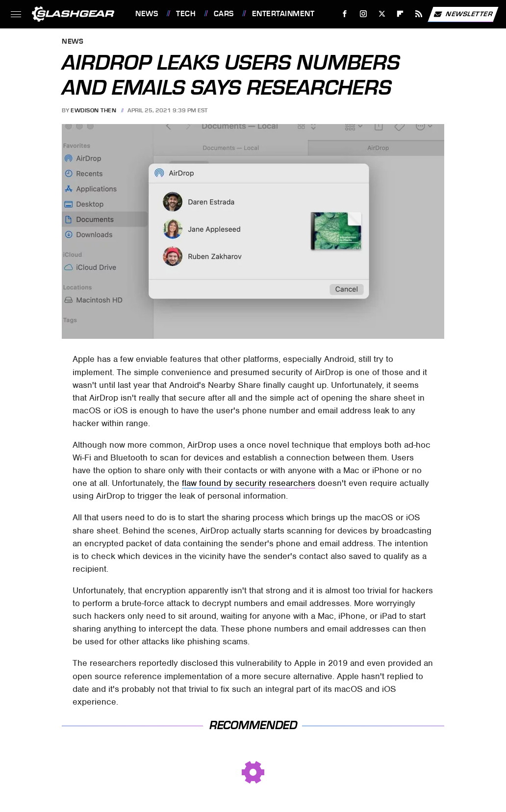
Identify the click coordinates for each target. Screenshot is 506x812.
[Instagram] (364, 14)
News (147, 14)
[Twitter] (382, 14)
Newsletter (463, 14)
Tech (186, 14)
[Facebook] (345, 14)
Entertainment (283, 14)
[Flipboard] (400, 14)
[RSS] (419, 14)
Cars (224, 14)
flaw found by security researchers (249, 483)
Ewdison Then (93, 110)
